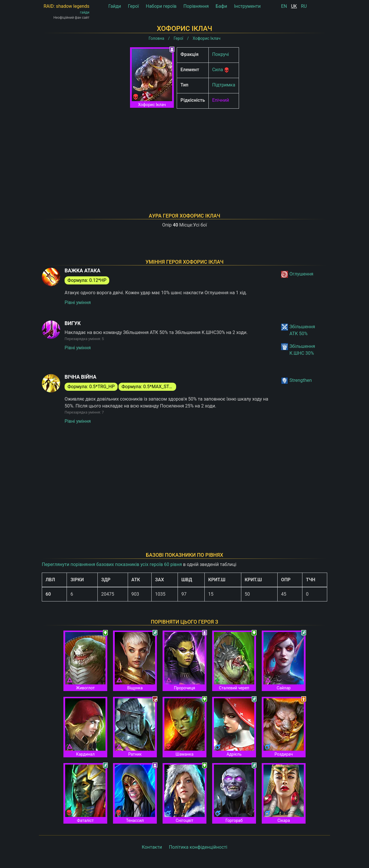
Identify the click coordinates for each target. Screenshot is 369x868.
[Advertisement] (184, 153)
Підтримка (224, 85)
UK (294, 6)
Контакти (152, 847)
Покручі (221, 54)
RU (304, 6)
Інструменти (247, 6)
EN (284, 6)
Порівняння (196, 6)
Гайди (115, 6)
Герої (133, 6)
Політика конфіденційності (198, 847)
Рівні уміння (78, 302)
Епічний (221, 100)
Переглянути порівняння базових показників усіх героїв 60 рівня (112, 564)
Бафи (221, 6)
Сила (218, 70)
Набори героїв (161, 6)
